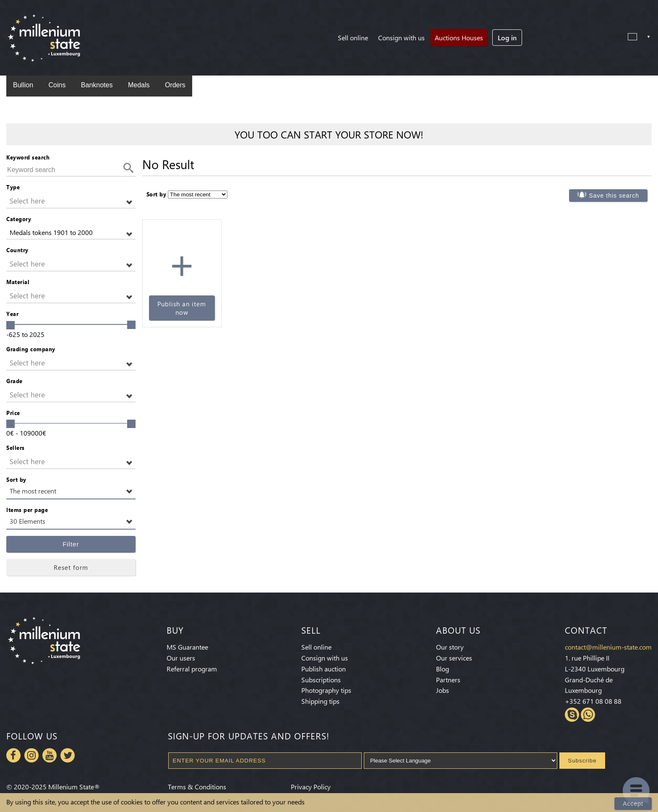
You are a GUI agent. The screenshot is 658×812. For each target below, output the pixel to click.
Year (12, 314)
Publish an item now (182, 308)
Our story (450, 647)
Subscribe (582, 761)
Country (17, 250)
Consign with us (401, 38)
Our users (181, 658)
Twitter (68, 755)
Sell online (353, 38)
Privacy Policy (311, 787)
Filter (71, 544)
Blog (443, 669)
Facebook (13, 755)
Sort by (16, 479)
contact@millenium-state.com (608, 647)
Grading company (31, 349)
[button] (71, 201)
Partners (448, 680)
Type (13, 187)
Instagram (31, 755)
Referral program (192, 669)
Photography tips (326, 690)
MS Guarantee (187, 647)
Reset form (71, 567)
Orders (175, 85)
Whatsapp (588, 715)
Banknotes (97, 85)
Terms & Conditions (197, 787)
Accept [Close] (633, 804)
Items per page (27, 510)
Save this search (614, 196)
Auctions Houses (459, 38)
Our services (454, 658)
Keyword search (28, 157)
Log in (507, 38)
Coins (57, 85)
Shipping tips (320, 701)
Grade (14, 381)
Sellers (16, 448)
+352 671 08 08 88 (593, 701)
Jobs (443, 690)
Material (18, 282)
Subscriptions (321, 680)
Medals (139, 85)
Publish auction (324, 669)
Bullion (23, 85)
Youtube (50, 755)
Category (19, 219)
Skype (572, 715)
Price (13, 413)
